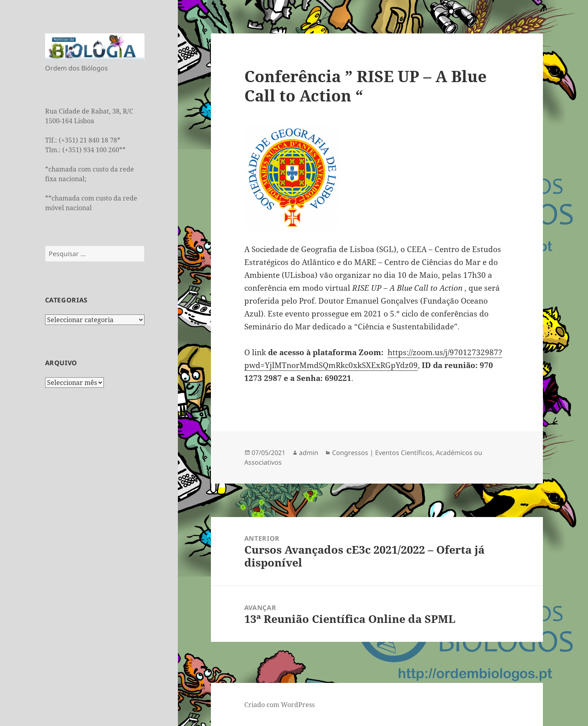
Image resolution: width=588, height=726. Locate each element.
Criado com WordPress (280, 705)
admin (309, 453)
